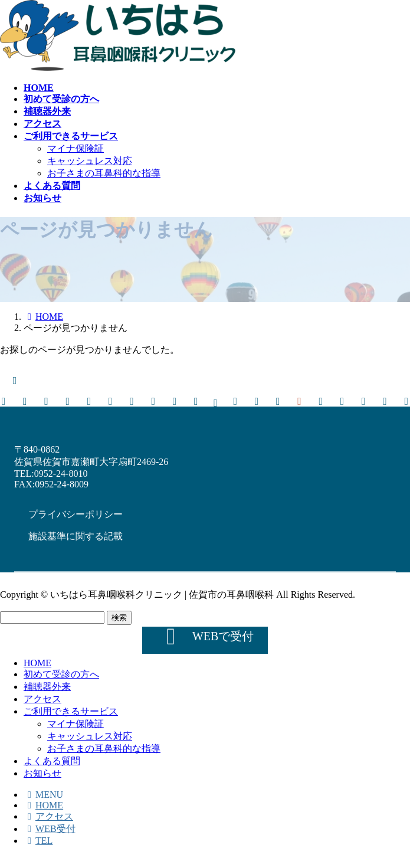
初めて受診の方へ (61, 674)
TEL (38, 841)
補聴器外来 (47, 687)
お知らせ (42, 773)
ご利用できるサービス (71, 711)
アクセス (42, 699)
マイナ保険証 (76, 148)
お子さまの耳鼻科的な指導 (104, 173)
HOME (37, 663)
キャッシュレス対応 (90, 161)
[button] (76, 514)
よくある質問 (52, 761)
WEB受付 (50, 829)
